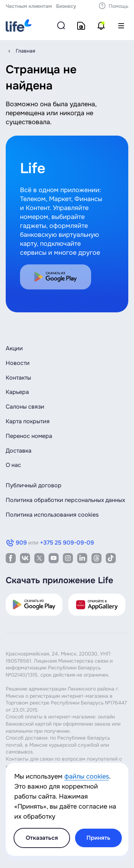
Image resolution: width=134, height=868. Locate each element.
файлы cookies (87, 776)
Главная (25, 51)
